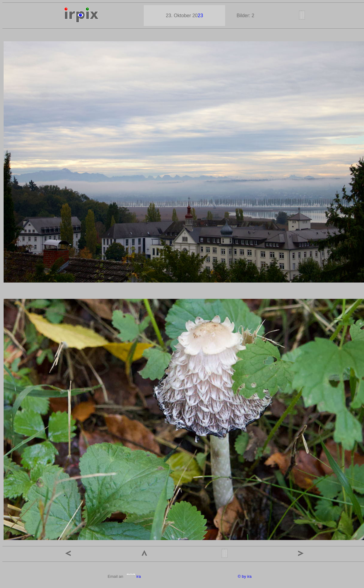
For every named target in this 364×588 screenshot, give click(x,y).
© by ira (245, 576)
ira (134, 576)
